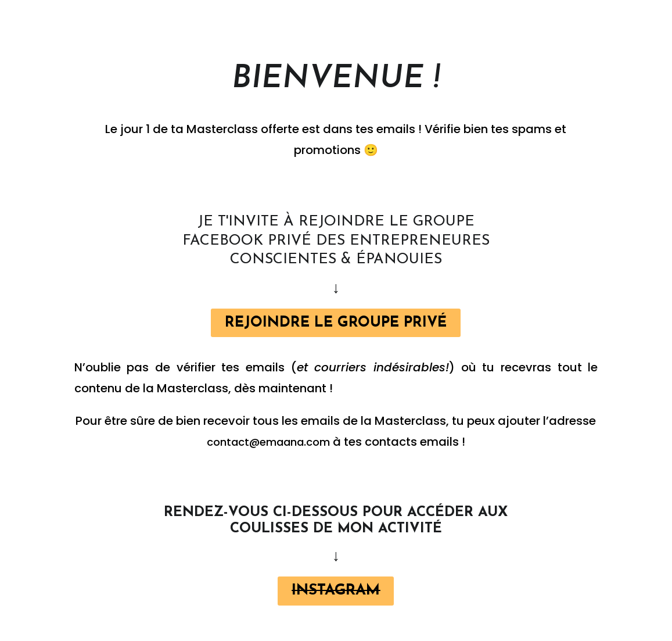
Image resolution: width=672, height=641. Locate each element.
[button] (336, 324)
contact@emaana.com (268, 444)
